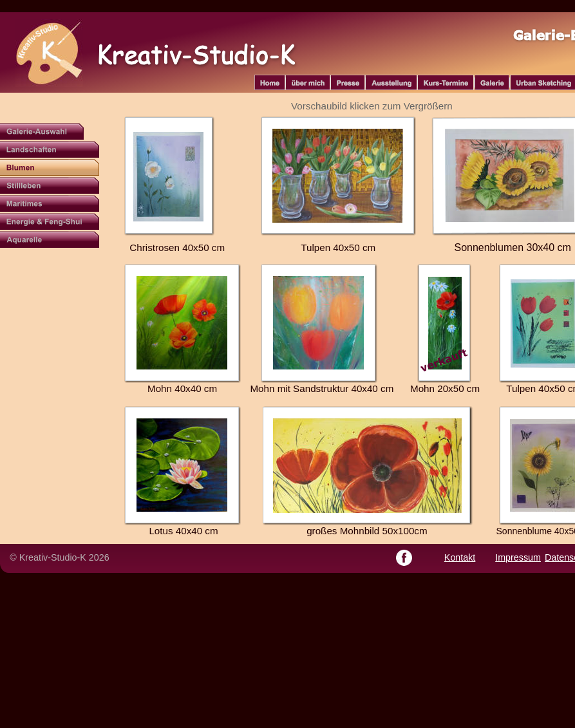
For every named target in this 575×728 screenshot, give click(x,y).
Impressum (518, 557)
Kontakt (460, 557)
